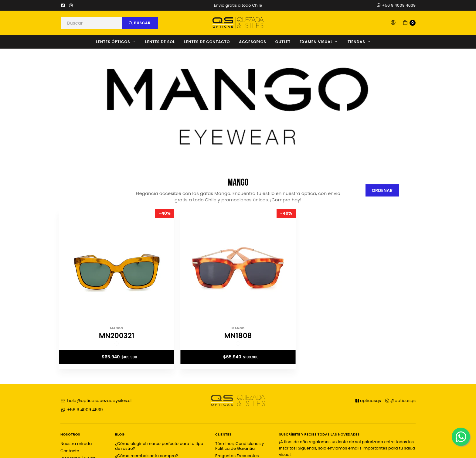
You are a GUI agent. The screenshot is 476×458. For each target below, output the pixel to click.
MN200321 (117, 336)
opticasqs (368, 401)
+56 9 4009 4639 (396, 5)
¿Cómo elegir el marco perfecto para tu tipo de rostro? (159, 446)
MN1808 (238, 336)
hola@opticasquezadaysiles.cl (96, 401)
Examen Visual (319, 42)
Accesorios (252, 42)
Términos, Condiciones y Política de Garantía (240, 446)
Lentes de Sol (160, 42)
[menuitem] (121, 42)
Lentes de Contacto (207, 42)
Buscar (139, 23)
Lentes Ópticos (116, 42)
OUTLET (283, 42)
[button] (393, 23)
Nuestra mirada (76, 444)
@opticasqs (400, 401)
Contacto (70, 451)
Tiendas (359, 42)
